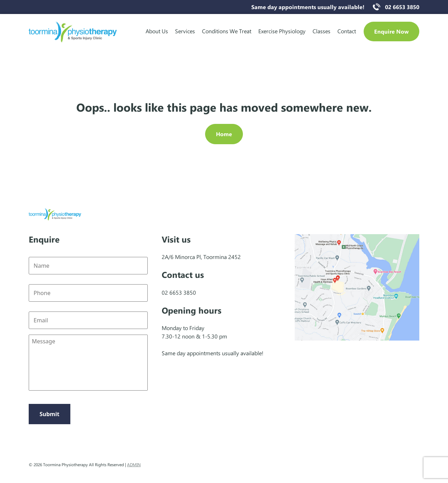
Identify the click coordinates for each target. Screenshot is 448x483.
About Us (157, 31)
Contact (347, 31)
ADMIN (134, 464)
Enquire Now (391, 31)
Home (224, 134)
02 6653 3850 (402, 7)
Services (185, 31)
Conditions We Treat (227, 31)
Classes (321, 31)
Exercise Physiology (282, 31)
